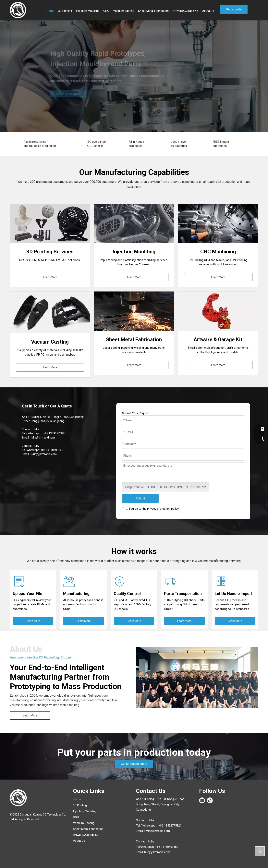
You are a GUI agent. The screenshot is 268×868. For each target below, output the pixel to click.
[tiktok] (210, 800)
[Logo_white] (19, 798)
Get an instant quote (134, 764)
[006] (218, 311)
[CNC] (218, 223)
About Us (79, 841)
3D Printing (80, 805)
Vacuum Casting (84, 823)
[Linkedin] (202, 800)
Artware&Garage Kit (86, 835)
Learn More (50, 277)
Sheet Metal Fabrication (88, 829)
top (260, 851)
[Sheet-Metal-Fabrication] (134, 311)
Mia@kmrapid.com (43, 438)
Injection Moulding (85, 811)
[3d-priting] (50, 223)
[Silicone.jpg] (52, 312)
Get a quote (234, 9)
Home (77, 799)
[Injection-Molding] (134, 223)
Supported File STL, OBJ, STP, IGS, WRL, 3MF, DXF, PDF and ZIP (166, 487)
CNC (76, 817)
